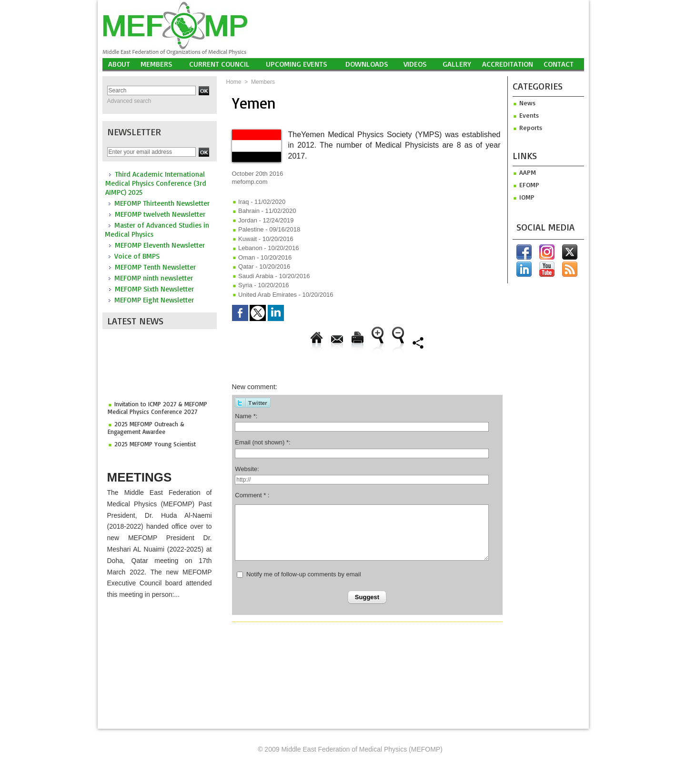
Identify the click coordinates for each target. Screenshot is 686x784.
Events (526, 115)
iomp (524, 197)
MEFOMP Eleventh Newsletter (160, 245)
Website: (247, 469)
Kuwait (245, 239)
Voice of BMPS (137, 256)
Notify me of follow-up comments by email (304, 574)
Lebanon (247, 248)
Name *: (246, 416)
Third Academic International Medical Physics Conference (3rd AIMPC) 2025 (156, 183)
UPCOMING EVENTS (297, 64)
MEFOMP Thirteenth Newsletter (162, 203)
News (524, 103)
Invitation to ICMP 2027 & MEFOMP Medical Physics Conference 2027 (157, 410)
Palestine (248, 229)
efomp (526, 185)
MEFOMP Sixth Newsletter (154, 289)
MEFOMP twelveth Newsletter (160, 214)
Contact (559, 64)
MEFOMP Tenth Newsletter (155, 267)
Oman (244, 257)
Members (156, 64)
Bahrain (246, 211)
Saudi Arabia (253, 276)
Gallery (457, 64)
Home (234, 82)
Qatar (243, 266)
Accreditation (508, 64)
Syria (242, 285)
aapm (524, 172)
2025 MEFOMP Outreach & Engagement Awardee (146, 430)
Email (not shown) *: (262, 442)
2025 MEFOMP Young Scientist (155, 446)
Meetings (140, 477)
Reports (527, 127)
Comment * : (252, 495)
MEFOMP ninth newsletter (154, 278)
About (119, 64)
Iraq (241, 202)
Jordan (245, 220)
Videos (415, 64)
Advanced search (129, 101)
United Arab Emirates (264, 295)
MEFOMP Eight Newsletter (154, 300)
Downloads (367, 64)
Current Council (219, 64)
